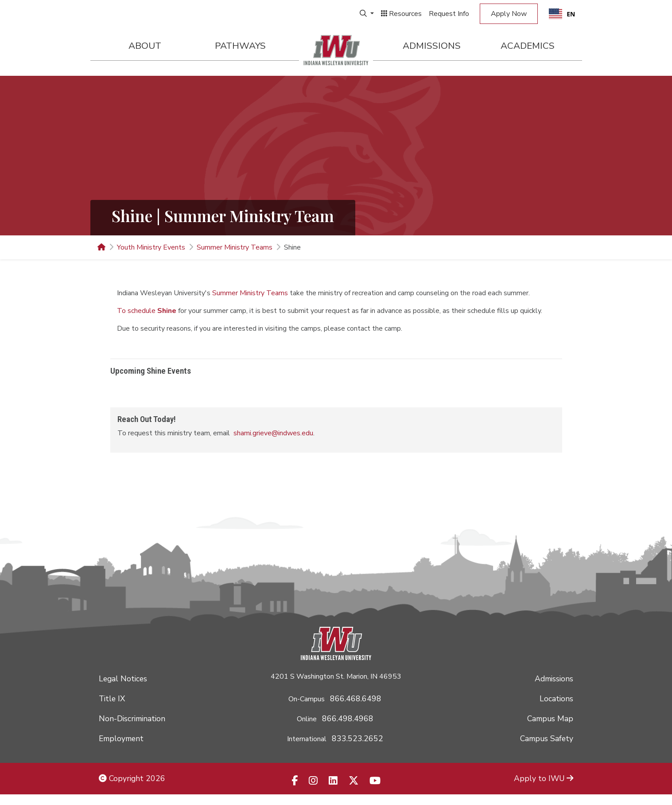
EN (562, 14)
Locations (556, 699)
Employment (121, 739)
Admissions (432, 46)
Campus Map (550, 719)
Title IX (112, 699)
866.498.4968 (348, 719)
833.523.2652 (357, 739)
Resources (401, 14)
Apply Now (509, 14)
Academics (528, 46)
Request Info (449, 14)
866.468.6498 (356, 699)
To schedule (147, 311)
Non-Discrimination (132, 719)
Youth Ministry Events (151, 247)
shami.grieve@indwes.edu (273, 433)
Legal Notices (123, 679)
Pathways (240, 46)
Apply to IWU (544, 778)
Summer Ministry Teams (235, 247)
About (145, 46)
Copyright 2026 (132, 778)
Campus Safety (547, 739)
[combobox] (562, 14)
